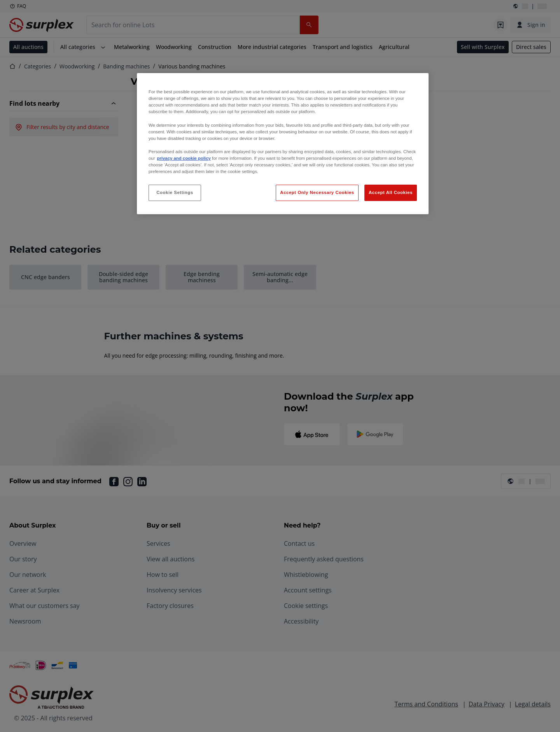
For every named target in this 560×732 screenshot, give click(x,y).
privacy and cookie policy (184, 158)
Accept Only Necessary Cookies (317, 192)
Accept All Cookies (391, 192)
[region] (283, 144)
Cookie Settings (175, 192)
